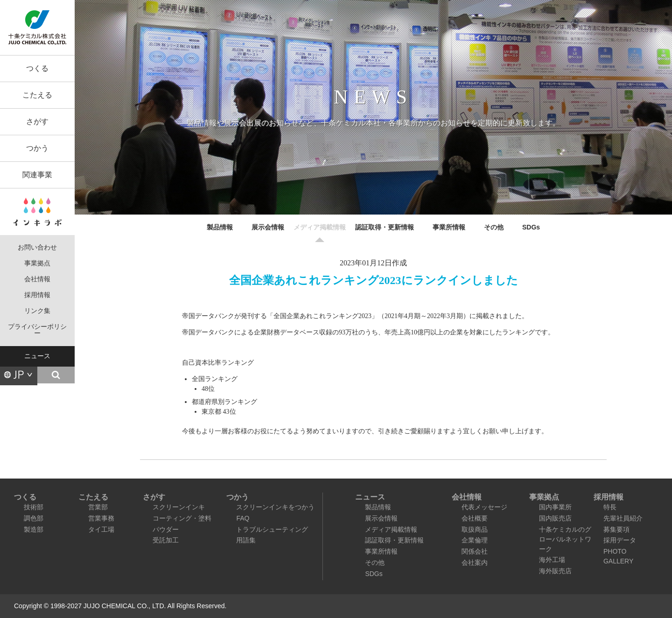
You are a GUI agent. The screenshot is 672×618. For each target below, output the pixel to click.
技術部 (34, 507)
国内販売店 (555, 518)
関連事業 (37, 175)
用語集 (246, 540)
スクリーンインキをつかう (275, 507)
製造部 (34, 529)
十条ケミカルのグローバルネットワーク (565, 539)
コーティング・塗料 (182, 518)
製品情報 (220, 227)
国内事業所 (555, 507)
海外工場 (552, 560)
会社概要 (475, 518)
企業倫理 (475, 540)
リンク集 (37, 311)
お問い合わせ (37, 247)
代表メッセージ (484, 507)
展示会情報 (268, 227)
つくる (37, 68)
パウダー (166, 529)
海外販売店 (555, 571)
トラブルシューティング (272, 529)
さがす (37, 122)
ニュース (37, 356)
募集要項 (616, 529)
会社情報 (37, 279)
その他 (494, 227)
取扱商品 (475, 529)
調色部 (34, 518)
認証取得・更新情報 (385, 227)
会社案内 (475, 562)
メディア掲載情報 (320, 227)
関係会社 (475, 551)
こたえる (37, 95)
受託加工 (166, 540)
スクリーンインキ (179, 507)
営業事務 (101, 518)
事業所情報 (449, 227)
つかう (37, 148)
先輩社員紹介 (623, 518)
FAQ (243, 518)
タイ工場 (101, 529)
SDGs (531, 227)
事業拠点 (37, 263)
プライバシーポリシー (37, 330)
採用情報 (37, 295)
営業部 (98, 507)
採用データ (620, 540)
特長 (610, 507)
